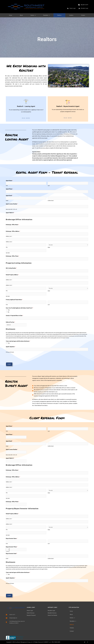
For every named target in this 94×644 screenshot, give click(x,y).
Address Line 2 (9, 242)
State (49, 247)
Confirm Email (51, 201)
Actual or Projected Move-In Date (14, 316)
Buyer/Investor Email (11, 554)
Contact (83, 15)
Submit (9, 364)
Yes (9, 310)
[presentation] (17, 357)
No (9, 312)
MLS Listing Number (11, 268)
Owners (33, 15)
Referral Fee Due (10, 322)
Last (49, 186)
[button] (78, 618)
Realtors (59, 15)
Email (7, 201)
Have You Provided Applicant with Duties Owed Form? (19, 308)
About (21, 15)
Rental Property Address (12, 275)
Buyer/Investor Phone (12, 547)
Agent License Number (12, 204)
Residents (46, 15)
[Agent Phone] (47, 192)
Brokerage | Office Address (13, 231)
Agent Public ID (10, 213)
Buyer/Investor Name (12, 538)
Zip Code (8, 253)
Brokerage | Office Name (12, 225)
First (7, 186)
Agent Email (9, 196)
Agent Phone (9, 189)
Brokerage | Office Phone (12, 256)
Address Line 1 (9, 236)
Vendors (71, 15)
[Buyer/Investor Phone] (16, 550)
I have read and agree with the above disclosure (18, 341)
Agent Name (9, 181)
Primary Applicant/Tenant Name (14, 300)
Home (11, 15)
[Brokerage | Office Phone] (47, 259)
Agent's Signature (11, 347)
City (7, 247)
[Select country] (7, 550)
